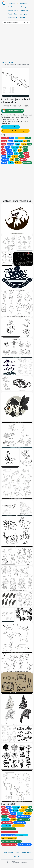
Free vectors (12, 3)
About (29, 853)
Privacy (23, 853)
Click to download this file (12, 111)
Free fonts (11, 7)
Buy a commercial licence (11, 127)
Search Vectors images (11, 22)
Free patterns (12, 17)
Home (4, 62)
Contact (17, 856)
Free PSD (23, 17)
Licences (11, 853)
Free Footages (22, 7)
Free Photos (23, 3)
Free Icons (24, 10)
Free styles (23, 14)
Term (17, 853)
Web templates (13, 10)
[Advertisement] (17, 43)
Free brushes (12, 14)
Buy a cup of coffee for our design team (15, 131)
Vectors (10, 62)
